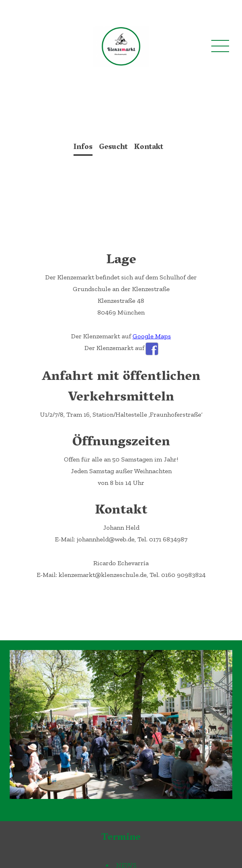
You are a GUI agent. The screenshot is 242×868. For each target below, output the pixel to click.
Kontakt (149, 148)
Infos (83, 148)
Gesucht (113, 148)
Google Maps (152, 336)
